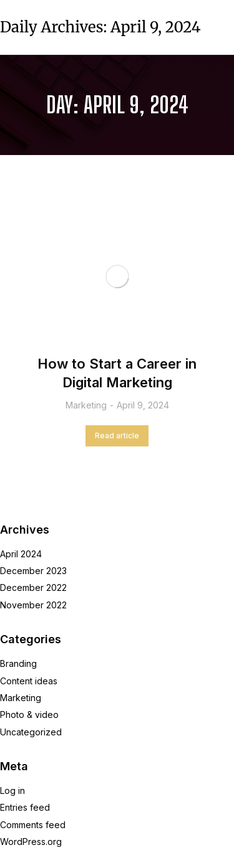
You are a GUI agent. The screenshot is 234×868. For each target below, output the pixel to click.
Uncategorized (31, 732)
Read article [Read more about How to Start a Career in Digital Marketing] (117, 436)
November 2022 (33, 605)
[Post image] (117, 276)
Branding (18, 663)
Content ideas (29, 681)
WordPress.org (31, 842)
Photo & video (29, 715)
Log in (12, 790)
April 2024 (21, 554)
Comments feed (33, 825)
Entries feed (25, 807)
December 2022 (33, 587)
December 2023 (33, 571)
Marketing (86, 405)
